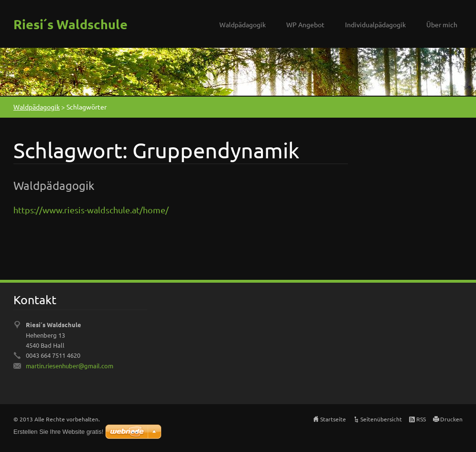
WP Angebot (305, 24)
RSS (421, 419)
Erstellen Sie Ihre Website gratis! (58, 432)
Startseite (333, 419)
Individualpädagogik (375, 24)
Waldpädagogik (243, 24)
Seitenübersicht (381, 419)
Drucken (451, 419)
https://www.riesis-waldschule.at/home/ (91, 210)
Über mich (442, 24)
